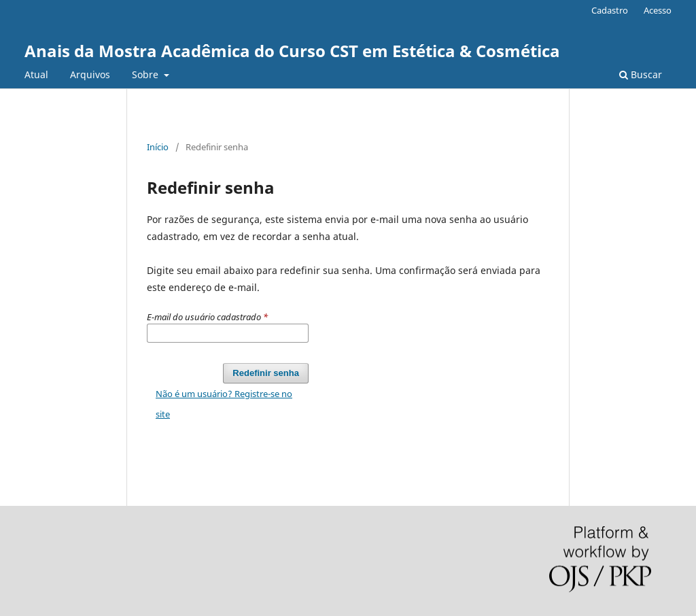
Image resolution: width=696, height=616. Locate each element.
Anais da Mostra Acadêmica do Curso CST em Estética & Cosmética (292, 51)
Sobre (146, 74)
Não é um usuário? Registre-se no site (224, 404)
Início (158, 147)
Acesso (658, 10)
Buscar (641, 74)
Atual (36, 74)
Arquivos (90, 74)
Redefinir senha (266, 373)
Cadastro (610, 10)
